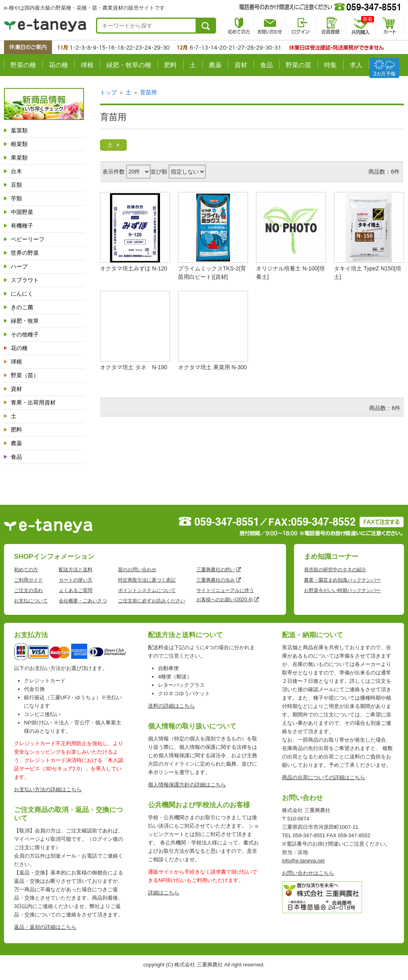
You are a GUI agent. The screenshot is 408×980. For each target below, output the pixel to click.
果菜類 (19, 158)
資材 (241, 65)
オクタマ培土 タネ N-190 (134, 367)
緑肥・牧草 (25, 321)
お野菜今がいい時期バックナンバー (342, 590)
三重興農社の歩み (216, 580)
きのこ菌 (22, 307)
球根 (87, 65)
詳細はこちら (164, 893)
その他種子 (25, 334)
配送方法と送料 (76, 570)
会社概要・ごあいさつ (83, 601)
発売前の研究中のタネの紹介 (335, 570)
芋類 (16, 198)
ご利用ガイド (28, 580)
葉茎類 (19, 130)
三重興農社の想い (216, 570)
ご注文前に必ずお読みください (152, 601)
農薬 (215, 65)
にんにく (22, 294)
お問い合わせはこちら (308, 873)
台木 (16, 171)
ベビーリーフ (28, 239)
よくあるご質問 (76, 590)
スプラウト (25, 280)
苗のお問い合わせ (137, 570)
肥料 (170, 65)
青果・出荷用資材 (33, 402)
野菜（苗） (25, 375)
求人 (356, 65)
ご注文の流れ (28, 590)
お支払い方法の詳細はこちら (48, 789)
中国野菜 (22, 212)
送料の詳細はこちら (171, 706)
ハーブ (19, 266)
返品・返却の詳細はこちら (45, 927)
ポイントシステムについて (147, 590)
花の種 (58, 65)
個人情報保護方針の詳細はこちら (187, 785)
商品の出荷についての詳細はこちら (324, 777)
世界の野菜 (25, 253)
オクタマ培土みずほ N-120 (134, 268)
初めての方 (26, 570)
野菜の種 (23, 65)
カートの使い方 (76, 580)
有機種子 (22, 226)
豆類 (16, 185)
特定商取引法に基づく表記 (147, 580)
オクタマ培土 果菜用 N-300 (212, 367)
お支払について (31, 601)
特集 (330, 65)
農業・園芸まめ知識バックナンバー (342, 580)
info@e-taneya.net (303, 861)
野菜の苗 (298, 65)
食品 (266, 65)
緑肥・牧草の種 (129, 65)
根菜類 (19, 144)
